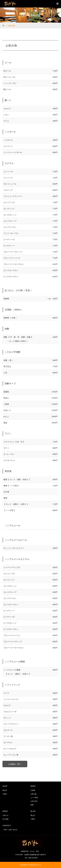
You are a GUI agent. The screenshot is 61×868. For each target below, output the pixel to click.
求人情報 (5, 819)
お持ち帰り (34, 801)
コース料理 (34, 798)
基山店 (5, 790)
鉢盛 (32, 805)
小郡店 (5, 794)
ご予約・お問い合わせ (10, 830)
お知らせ (5, 815)
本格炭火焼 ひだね (35, 865)
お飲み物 (33, 794)
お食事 (33, 790)
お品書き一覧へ (15, 764)
